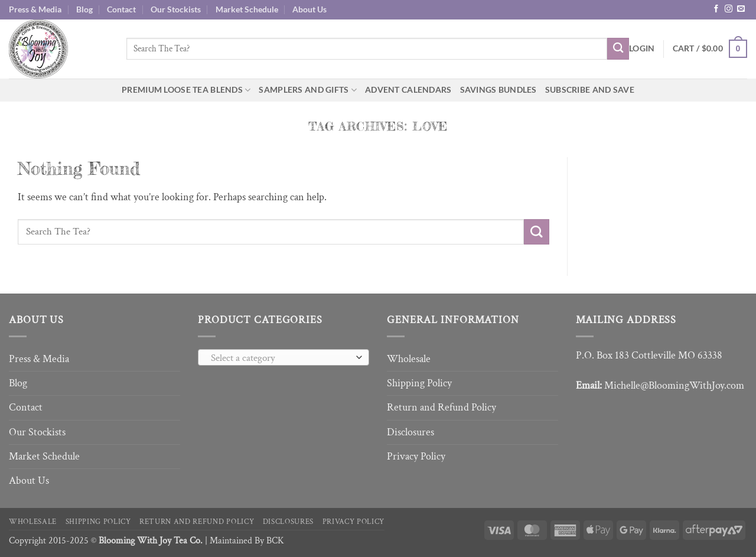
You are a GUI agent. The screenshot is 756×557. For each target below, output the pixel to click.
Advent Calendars (408, 89)
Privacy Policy (416, 456)
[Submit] (618, 49)
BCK (275, 541)
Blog (84, 9)
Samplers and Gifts (308, 90)
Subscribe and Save (590, 89)
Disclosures (410, 432)
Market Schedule (247, 9)
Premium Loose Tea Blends (186, 90)
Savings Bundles (498, 89)
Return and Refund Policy (441, 407)
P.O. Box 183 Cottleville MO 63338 (649, 355)
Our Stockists (176, 9)
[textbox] (280, 358)
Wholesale (409, 359)
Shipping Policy (419, 383)
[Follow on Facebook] (716, 9)
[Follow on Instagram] (729, 9)
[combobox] (283, 357)
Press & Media (35, 9)
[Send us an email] (741, 9)
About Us (309, 9)
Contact (121, 9)
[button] (642, 49)
